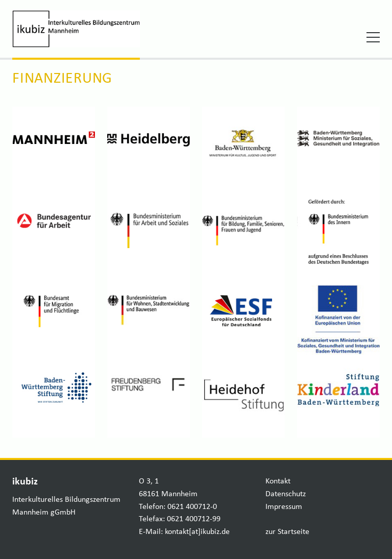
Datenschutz (286, 494)
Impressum (284, 507)
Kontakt (278, 481)
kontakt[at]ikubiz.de (197, 532)
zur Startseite (287, 532)
